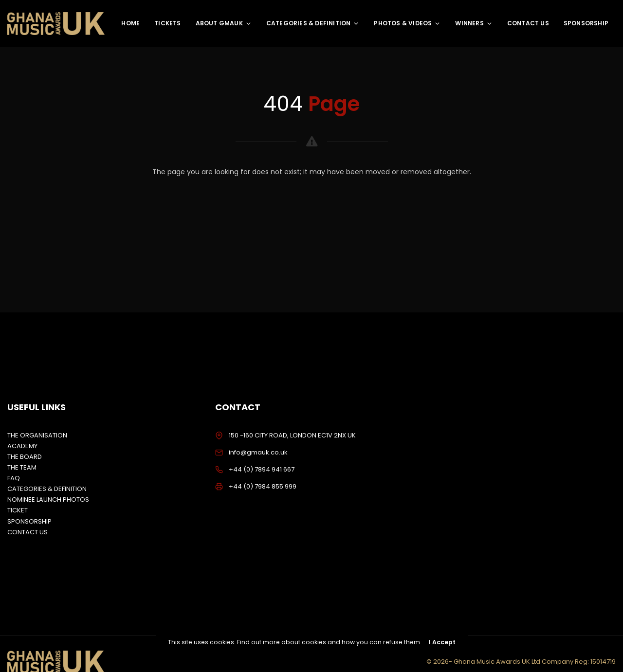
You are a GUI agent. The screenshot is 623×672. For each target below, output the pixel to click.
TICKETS (167, 23)
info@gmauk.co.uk (258, 452)
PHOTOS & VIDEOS (407, 23)
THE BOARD (25, 457)
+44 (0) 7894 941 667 (262, 469)
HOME (130, 23)
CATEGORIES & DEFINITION (313, 23)
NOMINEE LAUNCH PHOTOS (48, 499)
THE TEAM (22, 467)
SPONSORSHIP (586, 23)
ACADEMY (22, 446)
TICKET (18, 510)
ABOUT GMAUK (224, 23)
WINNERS (474, 23)
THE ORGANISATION (37, 435)
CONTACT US (528, 23)
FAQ (14, 478)
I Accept (442, 642)
